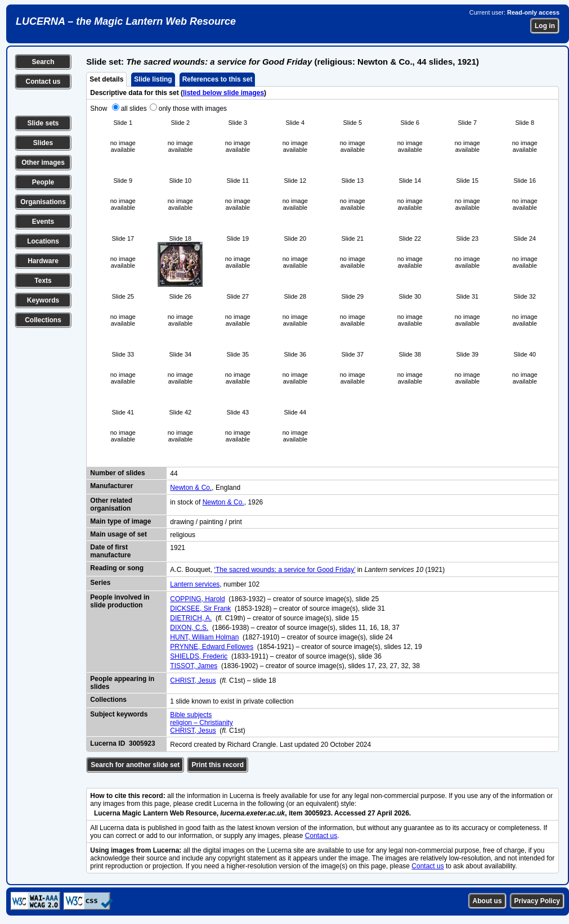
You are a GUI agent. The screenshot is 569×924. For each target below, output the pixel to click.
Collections (43, 320)
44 (174, 474)
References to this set (218, 79)
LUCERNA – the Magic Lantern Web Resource (126, 21)
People (43, 182)
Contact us (43, 82)
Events (43, 222)
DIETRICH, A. (191, 618)
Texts (43, 281)
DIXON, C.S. (189, 628)
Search (43, 62)
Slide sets (43, 123)
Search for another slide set (135, 765)
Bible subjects (191, 715)
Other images (43, 163)
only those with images (193, 109)
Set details (106, 79)
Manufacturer (111, 486)
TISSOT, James (194, 666)
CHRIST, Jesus (193, 680)
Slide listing (153, 79)
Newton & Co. (191, 488)
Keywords (43, 300)
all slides (134, 109)
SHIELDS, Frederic (199, 656)
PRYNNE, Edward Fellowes (212, 647)
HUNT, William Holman (204, 637)
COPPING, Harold (197, 599)
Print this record (218, 765)
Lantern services (195, 584)
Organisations (43, 202)
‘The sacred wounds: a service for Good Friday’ (284, 570)
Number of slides (117, 473)
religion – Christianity (201, 723)
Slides (43, 143)
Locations (43, 241)
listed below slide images (223, 93)
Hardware (43, 261)
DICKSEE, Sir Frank (200, 609)
